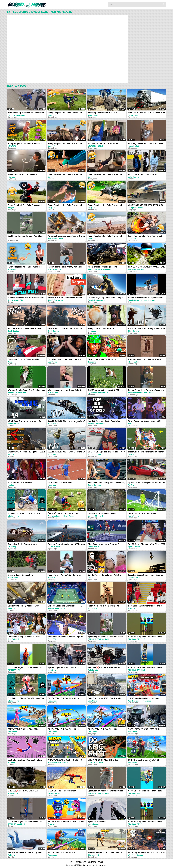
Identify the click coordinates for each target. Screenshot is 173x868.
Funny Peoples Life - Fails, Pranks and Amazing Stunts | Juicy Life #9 (65, 205)
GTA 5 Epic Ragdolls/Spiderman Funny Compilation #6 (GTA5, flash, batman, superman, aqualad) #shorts (25, 668)
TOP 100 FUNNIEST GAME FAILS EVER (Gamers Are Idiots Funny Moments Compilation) (25, 329)
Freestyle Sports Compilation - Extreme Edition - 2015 (145, 575)
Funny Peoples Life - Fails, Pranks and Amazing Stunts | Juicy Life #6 (105, 205)
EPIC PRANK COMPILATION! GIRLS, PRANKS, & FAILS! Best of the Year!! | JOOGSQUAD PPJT (104, 760)
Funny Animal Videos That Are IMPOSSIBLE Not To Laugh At (101, 329)
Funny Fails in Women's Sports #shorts (65, 575)
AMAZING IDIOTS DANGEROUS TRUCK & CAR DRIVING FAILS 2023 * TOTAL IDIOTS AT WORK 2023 (146, 205)
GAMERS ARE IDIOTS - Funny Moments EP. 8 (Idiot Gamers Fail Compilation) (66, 421)
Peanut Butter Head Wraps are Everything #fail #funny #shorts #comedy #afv (146, 390)
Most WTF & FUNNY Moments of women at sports (146, 452)
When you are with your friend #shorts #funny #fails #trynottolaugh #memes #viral (65, 390)
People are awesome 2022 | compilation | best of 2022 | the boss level (146, 298)
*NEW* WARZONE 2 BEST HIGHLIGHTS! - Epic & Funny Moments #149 (66, 760)
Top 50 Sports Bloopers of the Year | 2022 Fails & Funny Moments (147, 544)
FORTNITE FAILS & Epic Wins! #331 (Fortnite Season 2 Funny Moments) (104, 729)
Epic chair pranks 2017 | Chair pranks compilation (64, 668)
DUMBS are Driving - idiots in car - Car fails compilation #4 (25, 421)
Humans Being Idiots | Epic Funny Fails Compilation (25, 853)
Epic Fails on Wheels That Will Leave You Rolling (26, 699)
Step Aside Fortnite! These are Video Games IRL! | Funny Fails (24, 360)
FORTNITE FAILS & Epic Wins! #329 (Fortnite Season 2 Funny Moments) (64, 729)
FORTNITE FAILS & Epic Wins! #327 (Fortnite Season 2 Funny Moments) (64, 853)
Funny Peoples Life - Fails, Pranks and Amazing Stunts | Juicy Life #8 (65, 175)
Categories (81, 862)
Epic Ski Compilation (97, 822)
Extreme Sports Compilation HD (102, 513)
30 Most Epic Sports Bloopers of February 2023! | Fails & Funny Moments (107, 452)
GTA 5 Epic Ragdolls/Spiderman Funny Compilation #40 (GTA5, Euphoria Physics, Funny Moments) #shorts (147, 668)
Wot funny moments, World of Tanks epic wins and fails (146, 853)
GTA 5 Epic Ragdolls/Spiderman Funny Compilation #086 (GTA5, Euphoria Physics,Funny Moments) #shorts (145, 791)
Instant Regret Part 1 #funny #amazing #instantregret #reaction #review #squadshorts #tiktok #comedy (65, 267)
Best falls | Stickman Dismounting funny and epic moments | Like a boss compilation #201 (26, 760)
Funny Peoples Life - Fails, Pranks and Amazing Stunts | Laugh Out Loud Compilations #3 (25, 144)
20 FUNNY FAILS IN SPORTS (20, 483)
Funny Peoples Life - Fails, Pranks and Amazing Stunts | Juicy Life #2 (105, 236)
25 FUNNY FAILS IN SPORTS (60, 483)
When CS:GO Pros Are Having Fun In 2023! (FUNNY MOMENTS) (26, 452)
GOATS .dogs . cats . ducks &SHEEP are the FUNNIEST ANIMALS (105, 390)
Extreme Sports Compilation (20, 575)
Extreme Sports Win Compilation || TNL (65, 606)
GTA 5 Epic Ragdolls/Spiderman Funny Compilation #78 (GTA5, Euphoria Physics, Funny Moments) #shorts (27, 822)
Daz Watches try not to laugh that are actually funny (64, 360)
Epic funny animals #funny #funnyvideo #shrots (106, 637)
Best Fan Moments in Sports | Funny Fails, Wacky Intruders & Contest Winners (107, 483)
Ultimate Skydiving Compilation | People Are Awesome (106, 298)
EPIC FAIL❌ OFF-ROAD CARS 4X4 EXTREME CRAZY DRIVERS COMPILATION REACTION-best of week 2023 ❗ (26, 791)
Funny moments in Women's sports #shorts (104, 606)
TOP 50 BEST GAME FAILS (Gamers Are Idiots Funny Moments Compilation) (65, 329)
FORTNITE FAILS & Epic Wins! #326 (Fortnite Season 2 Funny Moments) (64, 699)
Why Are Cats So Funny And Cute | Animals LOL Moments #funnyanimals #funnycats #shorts (27, 390)
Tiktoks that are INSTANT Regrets (103, 359)
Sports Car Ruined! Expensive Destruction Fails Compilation (147, 483)
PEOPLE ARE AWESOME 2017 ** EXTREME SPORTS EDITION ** (147, 267)
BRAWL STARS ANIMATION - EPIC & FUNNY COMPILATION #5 (67, 822)
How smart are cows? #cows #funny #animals (145, 360)
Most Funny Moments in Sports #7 (103, 544)
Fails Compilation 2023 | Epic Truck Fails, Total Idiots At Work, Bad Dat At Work (106, 699)
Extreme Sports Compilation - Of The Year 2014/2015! (66, 544)
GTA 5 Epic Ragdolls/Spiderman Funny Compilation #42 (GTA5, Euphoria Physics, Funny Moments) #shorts (147, 637)
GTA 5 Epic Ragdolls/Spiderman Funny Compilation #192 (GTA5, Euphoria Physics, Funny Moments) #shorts (145, 822)
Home (72, 862)
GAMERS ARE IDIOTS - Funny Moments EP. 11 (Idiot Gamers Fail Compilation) (147, 329)
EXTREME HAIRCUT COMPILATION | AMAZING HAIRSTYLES (104, 144)
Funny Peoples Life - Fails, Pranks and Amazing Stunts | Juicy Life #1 (145, 236)
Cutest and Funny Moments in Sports (24, 637)
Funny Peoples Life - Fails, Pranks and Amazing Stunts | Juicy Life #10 (105, 175)
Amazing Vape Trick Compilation (22, 174)
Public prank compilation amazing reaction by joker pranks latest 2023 (144, 175)
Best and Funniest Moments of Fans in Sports (145, 606)
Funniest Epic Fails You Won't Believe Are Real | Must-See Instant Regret (26, 298)
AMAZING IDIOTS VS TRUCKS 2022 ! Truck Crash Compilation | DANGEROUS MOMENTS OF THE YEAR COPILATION (147, 113)
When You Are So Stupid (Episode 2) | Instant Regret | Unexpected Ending (145, 421)
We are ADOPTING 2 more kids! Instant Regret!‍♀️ (65, 298)
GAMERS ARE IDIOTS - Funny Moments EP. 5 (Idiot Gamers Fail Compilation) (66, 452)
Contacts (92, 862)
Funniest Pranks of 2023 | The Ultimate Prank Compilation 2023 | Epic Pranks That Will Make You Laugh (107, 853)
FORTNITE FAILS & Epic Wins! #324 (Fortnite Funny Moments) (143, 760)
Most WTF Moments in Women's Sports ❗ (65, 637)
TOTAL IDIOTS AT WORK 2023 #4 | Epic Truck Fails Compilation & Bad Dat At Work (147, 729)
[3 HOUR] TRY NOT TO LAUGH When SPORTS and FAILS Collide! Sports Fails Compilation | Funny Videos (65, 514)
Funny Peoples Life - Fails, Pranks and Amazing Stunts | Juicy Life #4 (65, 144)
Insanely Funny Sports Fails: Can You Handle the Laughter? (24, 514)
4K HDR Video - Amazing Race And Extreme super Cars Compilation (103, 267)
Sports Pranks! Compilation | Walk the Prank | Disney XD (105, 575)
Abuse (101, 862)
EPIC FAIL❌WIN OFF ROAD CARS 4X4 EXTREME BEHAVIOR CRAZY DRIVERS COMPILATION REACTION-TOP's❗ (105, 668)
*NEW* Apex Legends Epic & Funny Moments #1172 (143, 699)
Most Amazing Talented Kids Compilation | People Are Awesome (27, 113)
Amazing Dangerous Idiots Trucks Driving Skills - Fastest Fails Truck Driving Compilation (66, 236)
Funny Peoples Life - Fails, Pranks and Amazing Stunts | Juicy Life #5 (65, 113)
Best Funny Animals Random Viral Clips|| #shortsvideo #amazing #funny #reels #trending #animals (26, 236)
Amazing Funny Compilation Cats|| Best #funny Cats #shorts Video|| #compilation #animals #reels (147, 144)
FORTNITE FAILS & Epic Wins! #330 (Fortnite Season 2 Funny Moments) (24, 729)
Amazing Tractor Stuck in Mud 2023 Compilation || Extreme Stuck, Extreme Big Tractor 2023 (106, 113)
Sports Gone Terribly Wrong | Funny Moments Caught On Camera (24, 606)
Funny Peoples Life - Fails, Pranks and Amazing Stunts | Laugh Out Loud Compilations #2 (25, 267)
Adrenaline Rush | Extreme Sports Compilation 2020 (23, 544)
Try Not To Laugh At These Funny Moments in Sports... (143, 514)
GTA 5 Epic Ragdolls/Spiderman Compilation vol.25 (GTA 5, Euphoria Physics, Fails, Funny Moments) (64, 791)
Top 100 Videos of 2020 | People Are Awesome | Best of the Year (104, 421)
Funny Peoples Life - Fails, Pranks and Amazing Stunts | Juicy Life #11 (25, 205)
